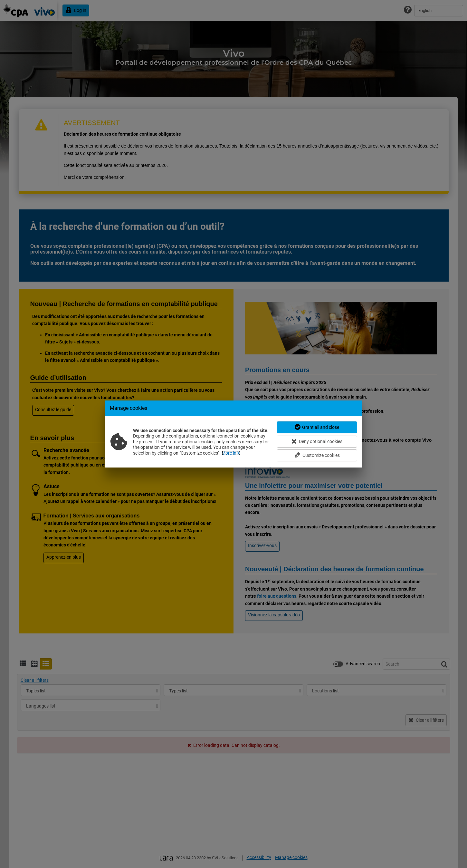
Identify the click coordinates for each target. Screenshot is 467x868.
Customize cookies (317, 455)
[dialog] (234, 434)
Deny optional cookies (317, 441)
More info (231, 453)
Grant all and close (317, 427)
